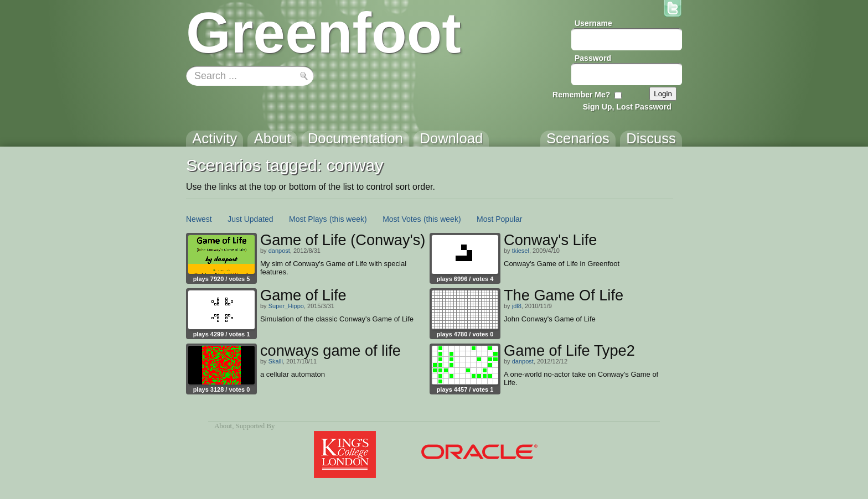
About (223, 426)
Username (593, 23)
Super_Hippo (286, 306)
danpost (279, 251)
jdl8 (517, 306)
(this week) (348, 219)
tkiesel (521, 251)
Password (593, 58)
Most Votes (402, 219)
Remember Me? (581, 95)
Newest (199, 219)
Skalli (276, 361)
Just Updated (250, 219)
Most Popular (499, 219)
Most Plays (308, 219)
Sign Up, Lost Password (627, 107)
